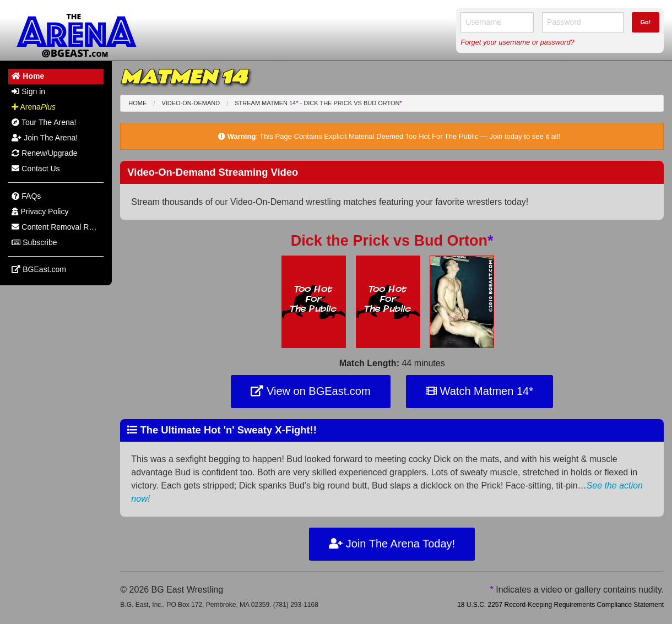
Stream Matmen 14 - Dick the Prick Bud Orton (318, 103)
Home (137, 103)
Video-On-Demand (191, 103)
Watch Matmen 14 (479, 391)
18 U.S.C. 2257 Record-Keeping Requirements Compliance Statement (560, 605)
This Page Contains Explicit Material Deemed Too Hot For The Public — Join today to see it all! (410, 136)
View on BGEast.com (310, 391)
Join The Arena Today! (392, 544)
